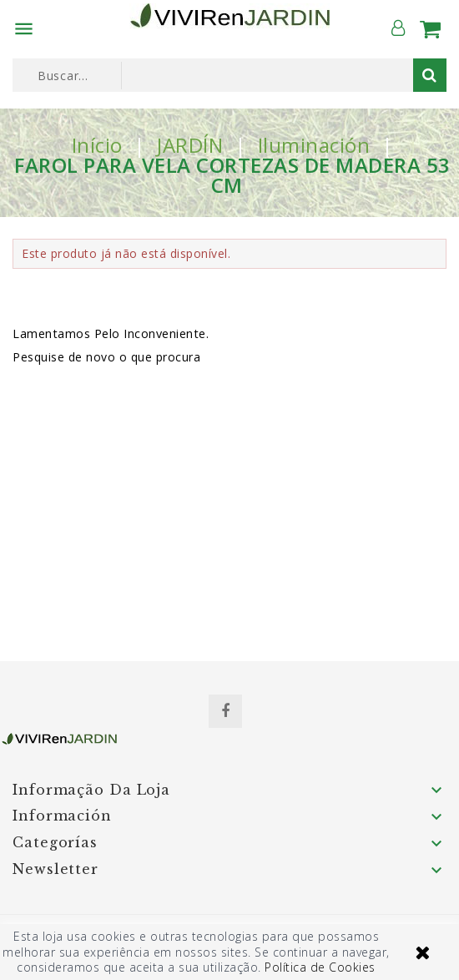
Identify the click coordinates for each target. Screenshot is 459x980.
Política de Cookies (320, 967)
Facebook (225, 711)
